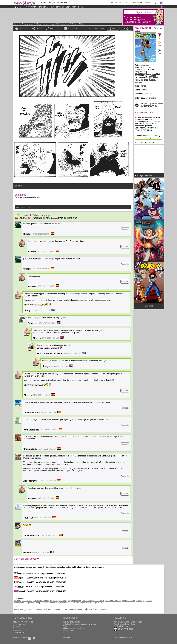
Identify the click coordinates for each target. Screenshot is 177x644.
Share (39, 29)
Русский (20, 591)
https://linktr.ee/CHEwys (33, 305)
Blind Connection (129, 601)
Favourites (24, 29)
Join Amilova (116, 3)
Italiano (71, 218)
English (34, 218)
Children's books (60, 609)
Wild (100, 603)
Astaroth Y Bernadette (57, 603)
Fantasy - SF (41, 609)
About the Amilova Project (23, 622)
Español (21, 218)
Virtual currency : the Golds (74, 628)
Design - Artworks (27, 609)
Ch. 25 (81, 24)
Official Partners (19, 632)
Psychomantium (75, 601)
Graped (149, 601)
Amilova (18, 601)
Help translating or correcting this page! (149, 137)
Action (46, 24)
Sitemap (66, 638)
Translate (125, 229)
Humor (50, 609)
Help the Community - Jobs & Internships (80, 624)
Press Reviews (19, 624)
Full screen (55, 29)
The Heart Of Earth (113, 601)
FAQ (65, 626)
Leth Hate (75, 603)
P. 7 (88, 24)
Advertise (17, 630)
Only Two (44, 603)
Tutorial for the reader (72, 622)
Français (47, 218)
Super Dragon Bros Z (59, 601)
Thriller (90, 609)
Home (16, 24)
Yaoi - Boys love (100, 609)
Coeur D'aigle (92, 603)
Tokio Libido (87, 601)
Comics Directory (27, 24)
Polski (59, 218)
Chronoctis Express (41, 601)
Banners (16, 628)
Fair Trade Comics (121, 626)
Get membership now (74, 7)
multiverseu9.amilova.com (145, 98)
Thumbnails (72, 29)
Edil (69, 603)
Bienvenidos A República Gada (27, 603)
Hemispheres (27, 601)
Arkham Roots (99, 601)
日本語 (19, 587)
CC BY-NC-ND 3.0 (123, 629)
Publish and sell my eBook (124, 624)
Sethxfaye (140, 601)
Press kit (16, 626)
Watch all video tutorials (144, 142)
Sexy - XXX (81, 609)
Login (127, 3)
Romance (72, 609)
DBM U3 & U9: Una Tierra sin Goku (64, 24)
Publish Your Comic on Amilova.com (128, 622)
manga (39, 24)
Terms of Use (68, 630)
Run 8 (83, 603)
